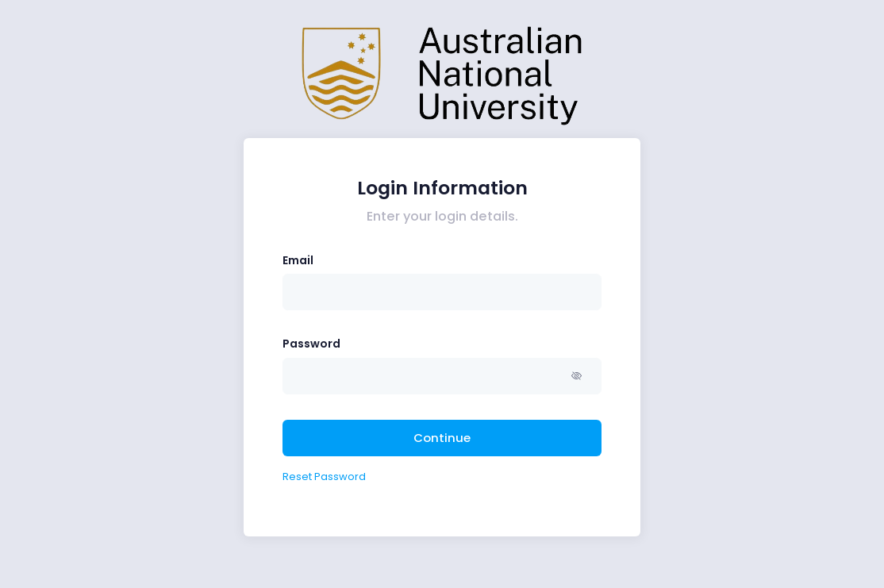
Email (298, 260)
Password (311, 344)
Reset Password (324, 477)
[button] (579, 376)
